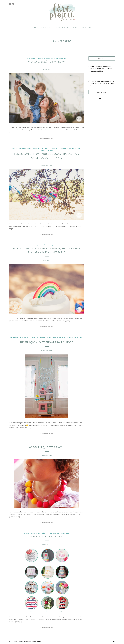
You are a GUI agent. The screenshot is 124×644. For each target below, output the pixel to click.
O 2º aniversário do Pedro (47, 62)
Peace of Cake (42, 339)
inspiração (63, 337)
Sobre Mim (47, 28)
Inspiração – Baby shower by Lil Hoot (47, 342)
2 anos (13, 149)
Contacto (86, 28)
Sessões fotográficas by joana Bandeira (52, 58)
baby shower (25, 337)
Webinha (39, 642)
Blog (75, 28)
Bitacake (42, 337)
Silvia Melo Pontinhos (68, 149)
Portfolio (63, 28)
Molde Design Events (76, 337)
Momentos (54, 149)
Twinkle (50, 150)
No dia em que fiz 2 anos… (47, 447)
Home (35, 28)
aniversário (31, 58)
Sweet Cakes (53, 339)
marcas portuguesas (40, 149)
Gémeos (45, 533)
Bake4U (34, 337)
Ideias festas (52, 337)
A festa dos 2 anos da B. (47, 536)
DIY (30, 149)
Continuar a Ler (47, 138)
